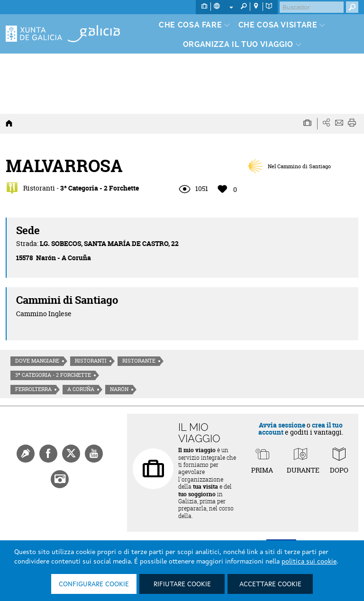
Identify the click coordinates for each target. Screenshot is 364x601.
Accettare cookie (270, 584)
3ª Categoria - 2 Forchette (53, 375)
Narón (119, 389)
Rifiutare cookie (182, 584)
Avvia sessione (282, 425)
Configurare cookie (94, 584)
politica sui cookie (309, 562)
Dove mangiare (37, 361)
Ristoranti (91, 361)
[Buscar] (312, 7)
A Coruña (81, 389)
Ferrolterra (33, 389)
